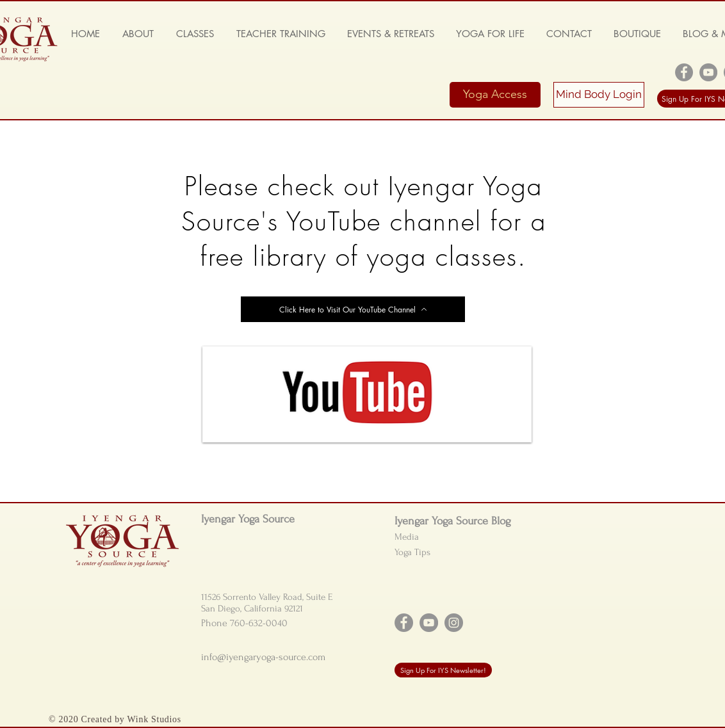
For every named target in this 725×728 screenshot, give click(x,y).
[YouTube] (708, 72)
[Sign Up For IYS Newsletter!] (443, 670)
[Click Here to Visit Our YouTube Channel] (353, 309)
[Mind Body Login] (599, 95)
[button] (138, 34)
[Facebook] (684, 72)
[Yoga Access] (495, 95)
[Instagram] (454, 623)
